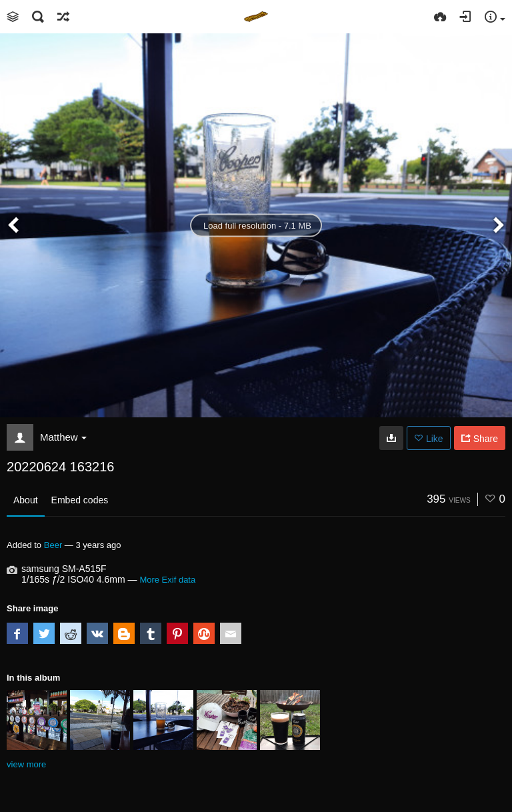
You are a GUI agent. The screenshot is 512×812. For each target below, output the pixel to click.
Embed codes (80, 500)
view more (26, 764)
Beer (53, 545)
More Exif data (167, 580)
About (26, 500)
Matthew (63, 437)
